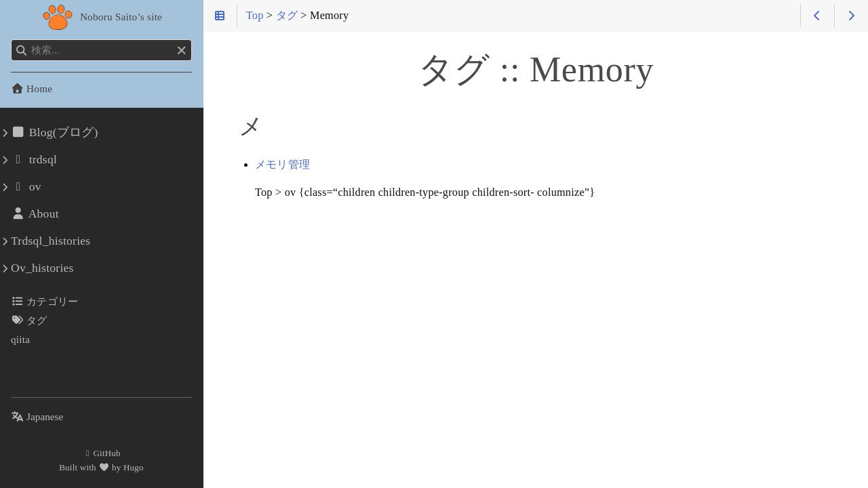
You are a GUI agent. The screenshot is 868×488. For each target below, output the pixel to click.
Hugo (134, 467)
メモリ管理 (282, 165)
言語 (27, 408)
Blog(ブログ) (55, 132)
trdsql (34, 159)
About (35, 213)
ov (26, 186)
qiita (20, 339)
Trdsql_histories (51, 241)
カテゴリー (44, 301)
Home (32, 88)
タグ (29, 320)
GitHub (101, 453)
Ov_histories (42, 268)
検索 (12, 40)
